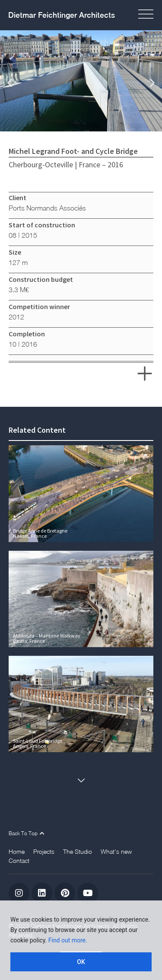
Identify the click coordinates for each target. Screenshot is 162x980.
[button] (10, 82)
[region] (81, 940)
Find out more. (68, 940)
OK (81, 962)
